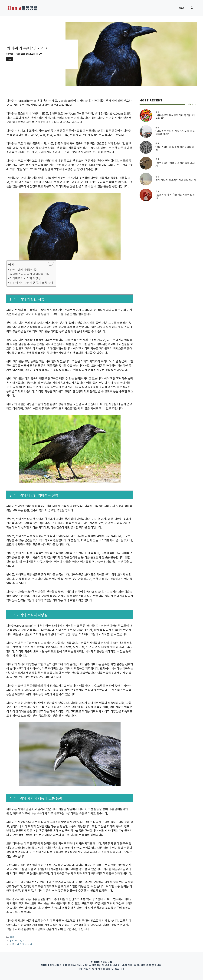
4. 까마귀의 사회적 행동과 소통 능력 (31, 283)
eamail (10, 54)
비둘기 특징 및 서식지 (21, 944)
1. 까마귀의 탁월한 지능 (24, 270)
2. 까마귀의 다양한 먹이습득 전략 (29, 274)
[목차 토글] (49, 265)
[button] (192, 8)
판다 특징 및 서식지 (20, 941)
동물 (10, 59)
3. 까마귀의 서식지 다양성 (25, 278)
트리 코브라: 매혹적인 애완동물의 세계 (176, 180)
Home (181, 8)
